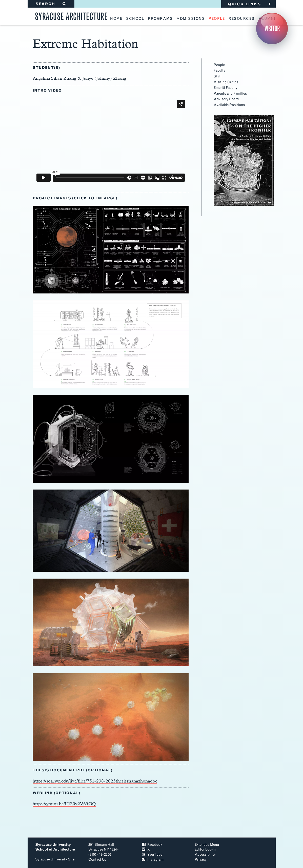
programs (160, 19)
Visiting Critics (226, 82)
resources (242, 19)
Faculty (219, 70)
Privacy (201, 860)
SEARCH (51, 4)
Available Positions (229, 105)
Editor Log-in (205, 849)
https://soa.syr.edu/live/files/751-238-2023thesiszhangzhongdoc (95, 781)
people (217, 19)
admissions (191, 19)
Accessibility (205, 854)
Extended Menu (207, 845)
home (116, 19)
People (219, 65)
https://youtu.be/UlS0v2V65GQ (64, 804)
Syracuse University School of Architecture (55, 847)
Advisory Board (226, 99)
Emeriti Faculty (226, 88)
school (135, 19)
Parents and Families (230, 93)
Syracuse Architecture (71, 16)
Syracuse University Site (55, 859)
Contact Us (97, 860)
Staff (218, 76)
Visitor (272, 28)
